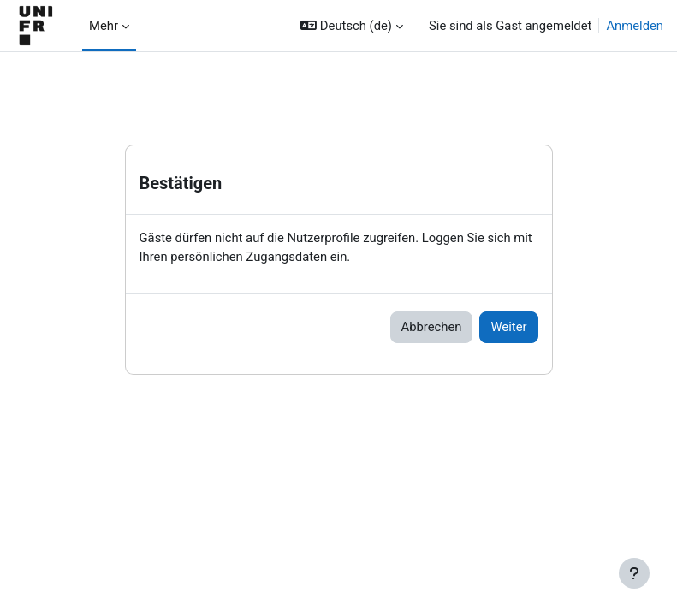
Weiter (508, 327)
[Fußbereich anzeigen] (634, 573)
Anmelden (635, 26)
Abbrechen (432, 327)
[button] (352, 26)
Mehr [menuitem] (104, 26)
